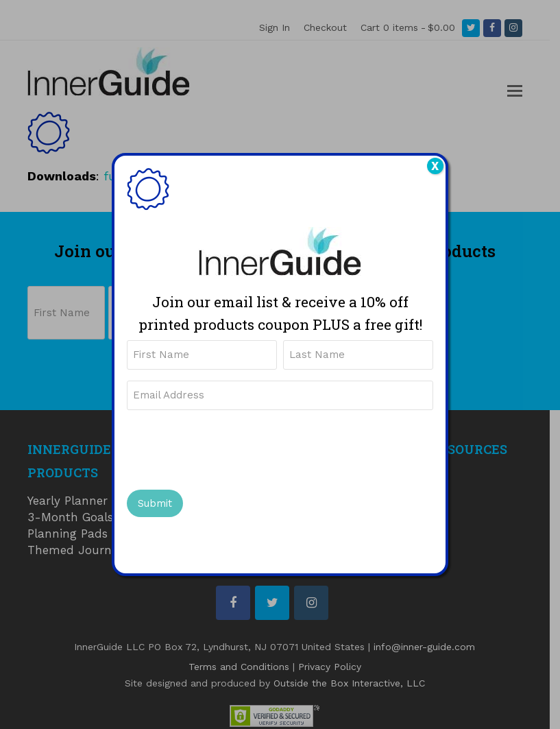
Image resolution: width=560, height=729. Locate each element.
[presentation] (231, 448)
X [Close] (435, 166)
